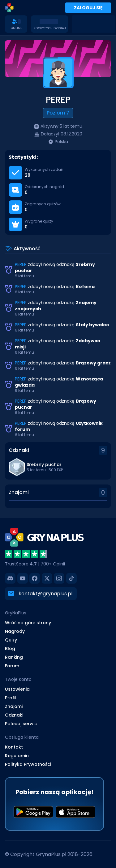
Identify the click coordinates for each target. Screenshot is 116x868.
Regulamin (17, 755)
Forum (12, 665)
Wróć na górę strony (28, 622)
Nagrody (15, 631)
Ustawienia (17, 689)
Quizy (11, 640)
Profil (11, 697)
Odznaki (14, 715)
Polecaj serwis (21, 723)
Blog (10, 648)
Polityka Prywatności (28, 764)
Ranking (14, 657)
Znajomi (14, 706)
